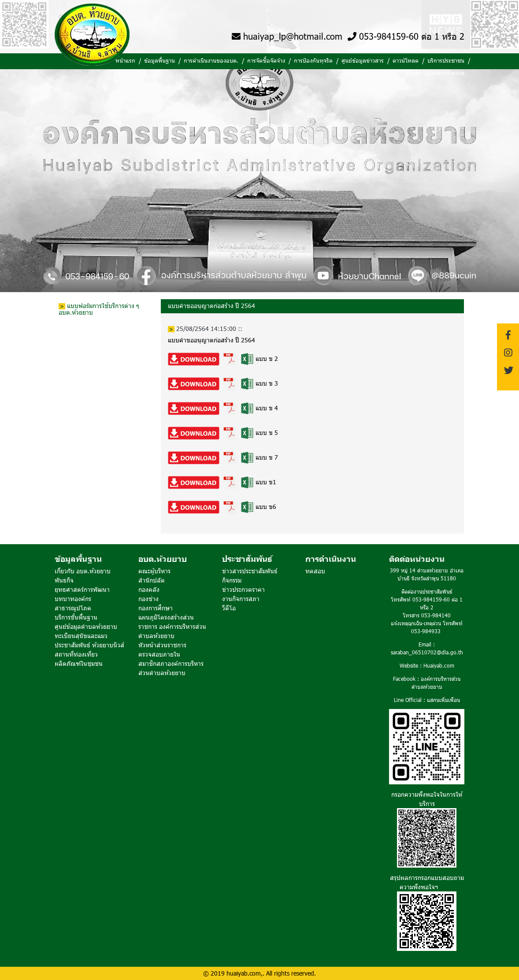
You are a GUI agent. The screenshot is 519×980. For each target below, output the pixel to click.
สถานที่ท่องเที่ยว (76, 654)
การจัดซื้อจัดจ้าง (266, 60)
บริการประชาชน (446, 60)
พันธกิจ (64, 580)
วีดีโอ (229, 608)
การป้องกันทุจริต (313, 60)
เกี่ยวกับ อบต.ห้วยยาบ (83, 571)
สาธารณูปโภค (73, 608)
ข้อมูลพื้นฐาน (159, 60)
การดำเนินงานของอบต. (211, 60)
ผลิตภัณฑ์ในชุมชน (79, 663)
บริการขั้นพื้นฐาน (76, 617)
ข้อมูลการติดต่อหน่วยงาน (435, 73)
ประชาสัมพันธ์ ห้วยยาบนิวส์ (89, 645)
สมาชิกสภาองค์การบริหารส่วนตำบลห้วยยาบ (171, 668)
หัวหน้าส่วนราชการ (162, 645)
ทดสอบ (315, 571)
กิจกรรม (232, 580)
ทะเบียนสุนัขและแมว (81, 636)
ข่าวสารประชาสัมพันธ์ (250, 571)
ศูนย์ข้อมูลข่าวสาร (363, 60)
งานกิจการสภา (241, 599)
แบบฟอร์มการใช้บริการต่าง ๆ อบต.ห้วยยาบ (99, 309)
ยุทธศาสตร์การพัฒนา (82, 589)
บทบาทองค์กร (73, 599)
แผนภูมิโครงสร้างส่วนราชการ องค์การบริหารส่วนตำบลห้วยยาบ (172, 626)
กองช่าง (148, 599)
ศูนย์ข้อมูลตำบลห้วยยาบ (86, 626)
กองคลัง (149, 589)
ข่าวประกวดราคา (243, 589)
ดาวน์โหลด (406, 60)
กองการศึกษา (156, 608)
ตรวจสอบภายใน (159, 654)
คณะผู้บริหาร (154, 571)
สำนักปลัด (152, 580)
